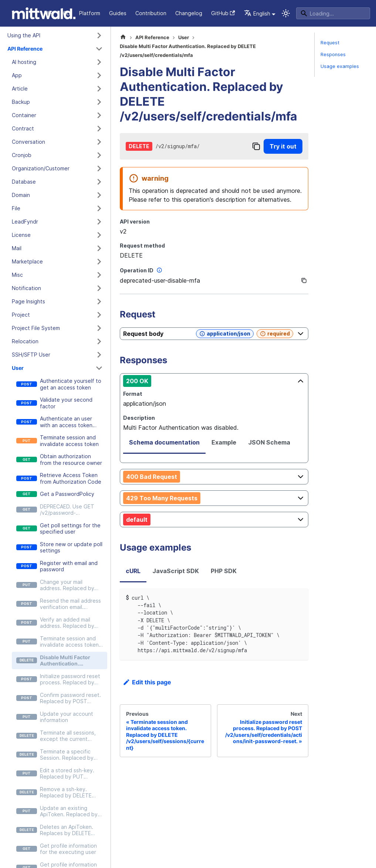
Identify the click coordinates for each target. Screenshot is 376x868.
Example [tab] (224, 442)
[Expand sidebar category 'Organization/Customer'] (99, 169)
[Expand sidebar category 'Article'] (99, 89)
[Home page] (123, 38)
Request (330, 43)
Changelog (189, 13)
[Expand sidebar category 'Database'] (99, 182)
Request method (142, 246)
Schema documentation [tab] (164, 442)
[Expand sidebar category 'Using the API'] (99, 35)
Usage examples (340, 66)
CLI (67, 13)
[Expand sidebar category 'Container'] (99, 115)
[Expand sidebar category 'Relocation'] (99, 341)
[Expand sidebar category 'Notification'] (99, 288)
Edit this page (147, 682)
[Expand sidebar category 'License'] (99, 235)
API (50, 13)
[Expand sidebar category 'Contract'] (99, 129)
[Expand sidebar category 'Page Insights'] (99, 302)
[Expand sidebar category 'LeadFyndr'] (99, 222)
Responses (333, 55)
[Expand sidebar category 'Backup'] (99, 102)
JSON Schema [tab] (269, 442)
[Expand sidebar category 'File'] (99, 208)
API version (135, 222)
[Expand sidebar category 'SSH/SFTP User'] (99, 355)
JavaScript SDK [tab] (176, 571)
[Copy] (256, 146)
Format (133, 394)
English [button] (257, 13)
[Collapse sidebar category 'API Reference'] (99, 49)
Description (139, 418)
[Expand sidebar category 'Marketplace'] (99, 262)
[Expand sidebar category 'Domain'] (99, 195)
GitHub (223, 13)
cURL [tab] (133, 571)
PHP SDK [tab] (224, 571)
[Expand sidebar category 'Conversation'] (99, 142)
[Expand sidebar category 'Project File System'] (99, 328)
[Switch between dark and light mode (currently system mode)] (286, 13)
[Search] (333, 13)
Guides (118, 13)
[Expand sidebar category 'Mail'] (99, 248)
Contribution (151, 13)
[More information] (159, 270)
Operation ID (142, 270)
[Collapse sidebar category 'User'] (99, 368)
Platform (90, 13)
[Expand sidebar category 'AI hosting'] (99, 62)
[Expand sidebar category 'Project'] (99, 315)
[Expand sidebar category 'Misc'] (99, 275)
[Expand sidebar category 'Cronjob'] (99, 155)
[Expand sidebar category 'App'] (99, 75)
